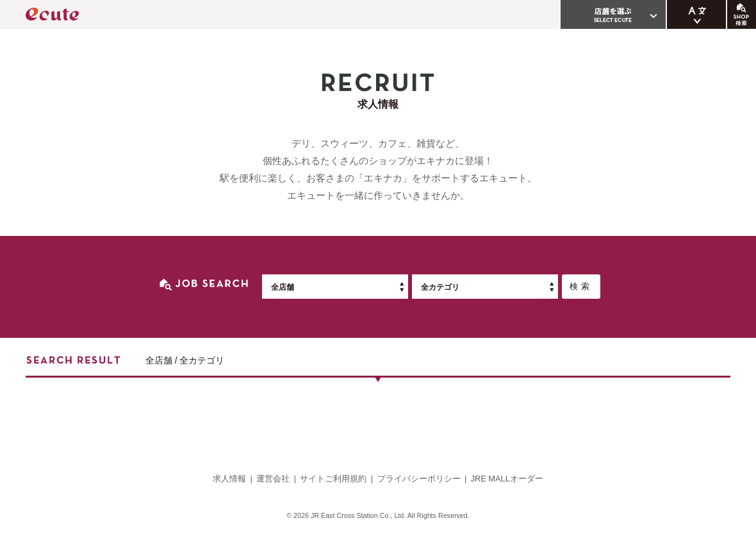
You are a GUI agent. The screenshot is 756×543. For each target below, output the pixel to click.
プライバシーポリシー (419, 479)
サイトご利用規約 (333, 479)
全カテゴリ (440, 287)
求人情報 (229, 479)
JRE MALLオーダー (507, 479)
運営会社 (273, 479)
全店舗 (283, 287)
